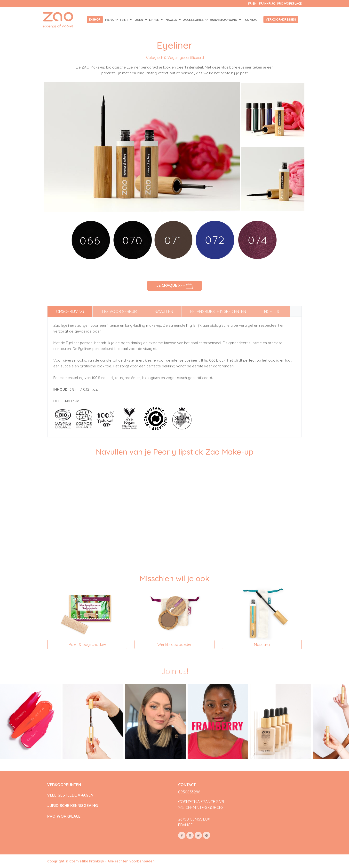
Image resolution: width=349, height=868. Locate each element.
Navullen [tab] (164, 311)
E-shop (95, 19)
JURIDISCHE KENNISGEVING (73, 806)
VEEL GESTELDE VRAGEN (70, 795)
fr (250, 4)
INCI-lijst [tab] (272, 311)
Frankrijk (267, 4)
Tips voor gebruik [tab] (119, 311)
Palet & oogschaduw (87, 644)
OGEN (139, 20)
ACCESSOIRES (194, 20)
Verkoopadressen (281, 19)
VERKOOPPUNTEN (64, 785)
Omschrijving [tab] (70, 311)
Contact (252, 20)
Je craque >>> (175, 286)
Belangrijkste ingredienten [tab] (218, 311)
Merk (110, 20)
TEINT (124, 20)
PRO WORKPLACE (64, 816)
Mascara (262, 644)
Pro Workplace (290, 4)
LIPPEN (155, 20)
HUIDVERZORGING (224, 20)
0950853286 (189, 792)
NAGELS (172, 20)
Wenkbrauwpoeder (174, 644)
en (254, 4)
